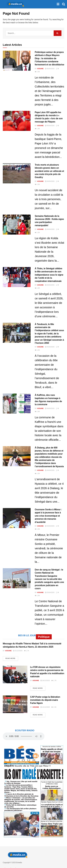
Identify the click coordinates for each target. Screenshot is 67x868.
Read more (12, 658)
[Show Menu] (58, 4)
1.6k (37, 411)
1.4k (37, 129)
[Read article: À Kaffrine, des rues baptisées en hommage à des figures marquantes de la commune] (17, 404)
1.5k (37, 72)
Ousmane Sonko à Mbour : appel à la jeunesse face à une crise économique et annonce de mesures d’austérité (48, 516)
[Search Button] (64, 4)
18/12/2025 (45, 680)
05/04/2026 (50, 69)
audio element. (24, 736)
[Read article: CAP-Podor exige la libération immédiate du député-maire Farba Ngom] (15, 704)
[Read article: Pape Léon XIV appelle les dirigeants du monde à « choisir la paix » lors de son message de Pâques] (17, 121)
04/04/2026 (50, 181)
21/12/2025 (18, 651)
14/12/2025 (45, 707)
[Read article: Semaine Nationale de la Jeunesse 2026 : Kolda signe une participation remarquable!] (17, 225)
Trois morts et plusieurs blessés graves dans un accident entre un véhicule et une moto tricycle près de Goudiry (49, 171)
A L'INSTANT (10, 668)
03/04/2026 (50, 526)
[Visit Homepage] (14, 4)
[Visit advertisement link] (33, 791)
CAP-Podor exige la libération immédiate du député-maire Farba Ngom (45, 700)
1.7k (27, 651)
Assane (40, 69)
